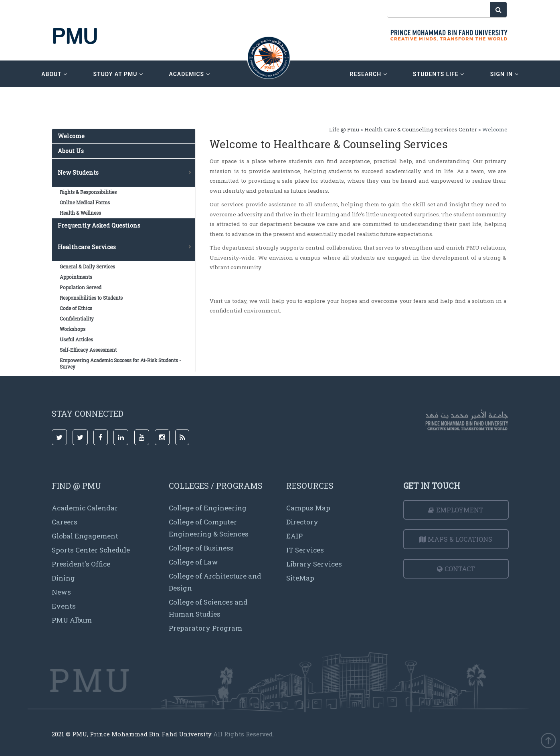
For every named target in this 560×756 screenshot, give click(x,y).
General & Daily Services (87, 266)
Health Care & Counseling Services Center (421, 129)
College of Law (193, 562)
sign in (504, 74)
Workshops (73, 329)
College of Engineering (208, 508)
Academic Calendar (85, 508)
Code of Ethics (76, 308)
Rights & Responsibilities (88, 192)
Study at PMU (118, 74)
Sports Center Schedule (91, 550)
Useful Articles (76, 339)
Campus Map (308, 508)
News (61, 592)
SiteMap (300, 578)
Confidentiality (77, 319)
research (369, 74)
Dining (63, 578)
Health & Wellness (80, 213)
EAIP (294, 536)
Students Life (439, 74)
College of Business (201, 548)
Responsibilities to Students (91, 298)
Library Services (314, 564)
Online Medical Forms (85, 202)
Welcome (71, 136)
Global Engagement (85, 536)
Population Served (81, 287)
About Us (71, 151)
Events (64, 606)
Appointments (76, 277)
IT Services (305, 550)
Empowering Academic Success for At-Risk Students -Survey (120, 363)
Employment (456, 510)
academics (189, 74)
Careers (65, 522)
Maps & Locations (456, 539)
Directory (302, 522)
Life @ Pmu (344, 129)
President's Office (81, 564)
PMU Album (72, 620)
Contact (456, 569)
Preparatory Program (205, 628)
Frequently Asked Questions (99, 225)
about (54, 74)
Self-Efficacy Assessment (88, 350)
